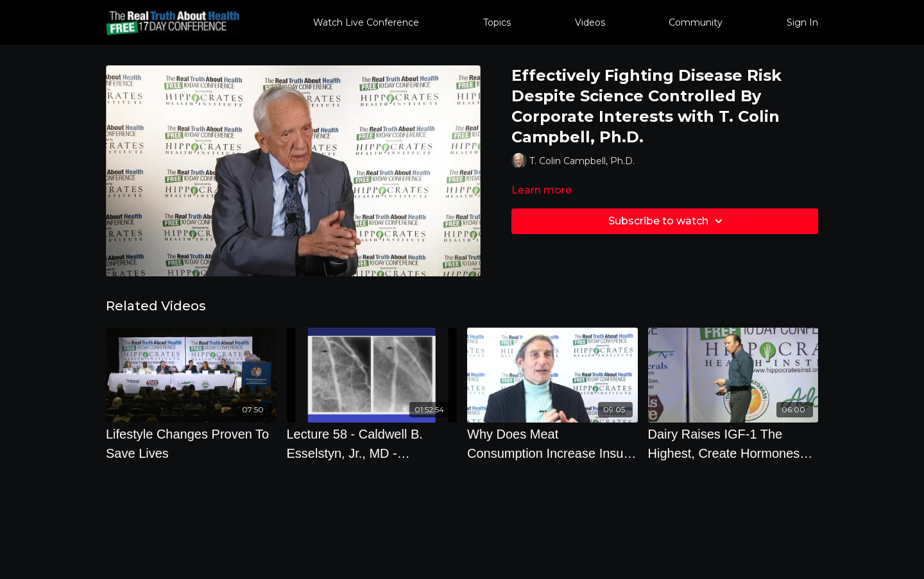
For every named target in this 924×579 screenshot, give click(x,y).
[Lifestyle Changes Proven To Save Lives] (191, 444)
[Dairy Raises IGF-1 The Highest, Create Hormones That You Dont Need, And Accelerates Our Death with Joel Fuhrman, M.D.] (733, 444)
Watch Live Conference (366, 22)
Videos (590, 22)
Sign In (802, 22)
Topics (497, 22)
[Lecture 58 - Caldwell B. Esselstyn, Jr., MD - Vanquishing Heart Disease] (372, 444)
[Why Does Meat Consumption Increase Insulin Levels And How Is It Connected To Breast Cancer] (552, 444)
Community (696, 22)
